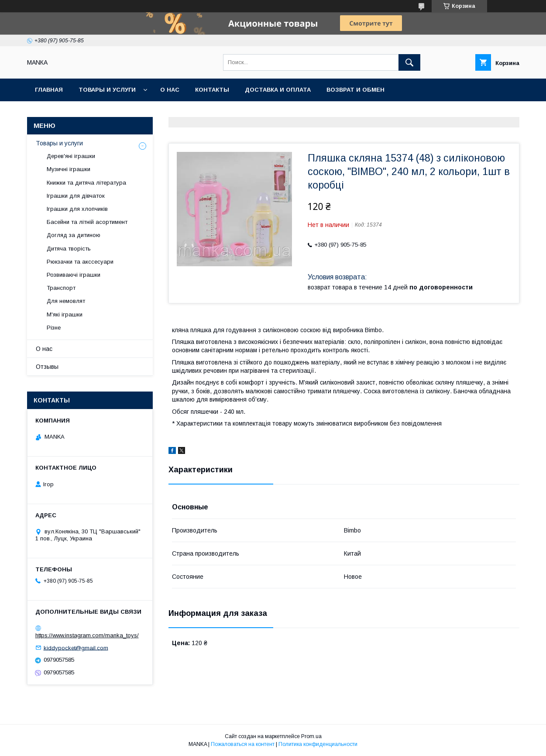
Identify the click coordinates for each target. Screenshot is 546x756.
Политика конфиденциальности (318, 744)
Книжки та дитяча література (86, 183)
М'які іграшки (65, 314)
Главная (49, 90)
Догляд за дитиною (74, 235)
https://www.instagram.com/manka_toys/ (87, 635)
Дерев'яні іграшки (71, 156)
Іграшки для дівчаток (76, 196)
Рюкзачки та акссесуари (80, 262)
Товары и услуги (107, 90)
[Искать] (409, 62)
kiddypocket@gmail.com (76, 648)
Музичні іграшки (69, 169)
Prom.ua (311, 736)
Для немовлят (66, 301)
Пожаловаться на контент (243, 744)
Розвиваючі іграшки (74, 275)
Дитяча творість (69, 249)
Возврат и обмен (355, 90)
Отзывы (47, 367)
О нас (170, 90)
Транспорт (61, 288)
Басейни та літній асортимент (87, 222)
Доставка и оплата (278, 90)
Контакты (212, 90)
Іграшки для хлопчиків (77, 209)
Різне (54, 328)
